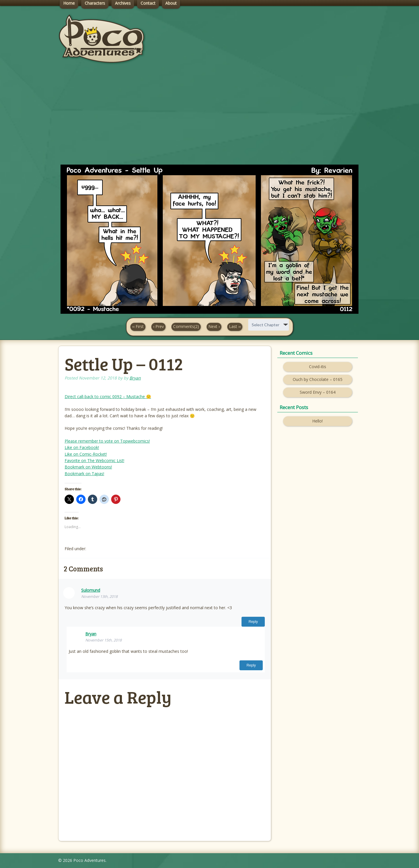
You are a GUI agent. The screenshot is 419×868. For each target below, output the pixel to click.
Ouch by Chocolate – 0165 (318, 379)
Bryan (135, 378)
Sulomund (91, 590)
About (171, 3)
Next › (214, 326)
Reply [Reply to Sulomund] (253, 622)
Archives (123, 3)
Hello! (317, 421)
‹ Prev (158, 326)
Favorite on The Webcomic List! (94, 460)
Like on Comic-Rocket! (86, 454)
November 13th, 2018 (99, 597)
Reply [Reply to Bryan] (251, 665)
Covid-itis (318, 367)
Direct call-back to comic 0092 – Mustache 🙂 (108, 396)
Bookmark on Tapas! (84, 474)
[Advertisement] (210, 120)
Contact (148, 3)
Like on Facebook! (82, 447)
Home (69, 3)
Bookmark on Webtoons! (88, 467)
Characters (95, 3)
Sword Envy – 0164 (318, 392)
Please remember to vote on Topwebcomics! (107, 441)
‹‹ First (138, 326)
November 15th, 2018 (103, 640)
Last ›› (235, 326)
